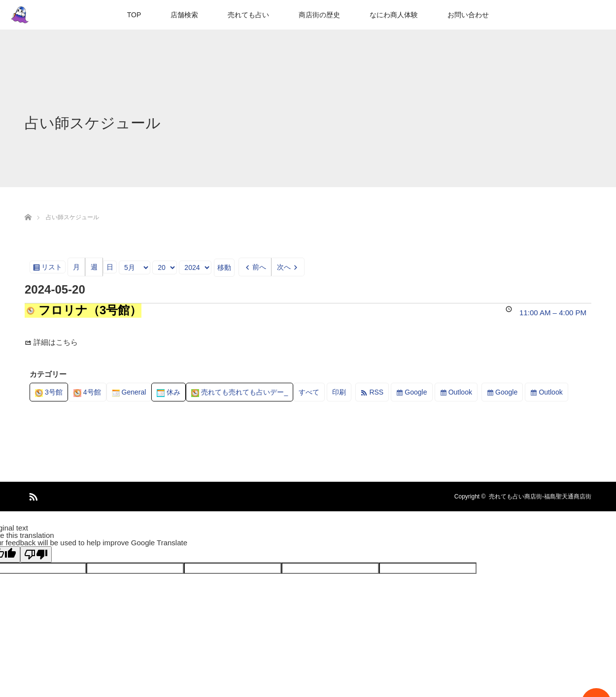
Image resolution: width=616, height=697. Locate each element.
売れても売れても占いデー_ (240, 392)
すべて (309, 392)
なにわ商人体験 (394, 15)
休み (169, 392)
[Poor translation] (36, 554)
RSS (376, 392)
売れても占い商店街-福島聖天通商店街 (540, 497)
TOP (134, 15)
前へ (259, 267)
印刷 (342, 394)
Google (416, 392)
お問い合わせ (468, 15)
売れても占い (248, 15)
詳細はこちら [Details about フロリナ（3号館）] (56, 342)
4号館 (87, 392)
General (129, 392)
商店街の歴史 (319, 15)
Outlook (460, 392)
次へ (284, 267)
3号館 (49, 392)
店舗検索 (184, 15)
